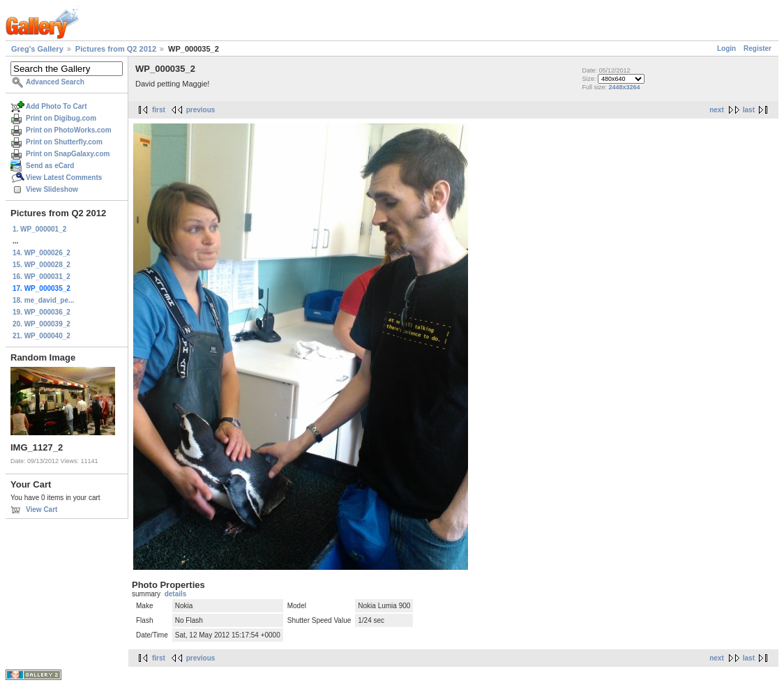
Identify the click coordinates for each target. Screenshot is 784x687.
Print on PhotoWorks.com (69, 130)
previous (201, 110)
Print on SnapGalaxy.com (68, 154)
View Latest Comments (64, 178)
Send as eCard (50, 166)
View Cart (42, 509)
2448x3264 (624, 87)
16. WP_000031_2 (42, 277)
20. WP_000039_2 (42, 324)
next (717, 110)
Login (726, 48)
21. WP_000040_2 (42, 336)
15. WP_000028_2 (42, 265)
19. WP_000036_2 (42, 312)
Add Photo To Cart (56, 106)
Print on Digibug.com (61, 118)
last (749, 110)
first (159, 110)
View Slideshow (52, 189)
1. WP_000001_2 (39, 229)
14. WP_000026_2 (42, 253)
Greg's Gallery (37, 49)
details (176, 594)
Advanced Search (55, 82)
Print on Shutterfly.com (64, 142)
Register (757, 48)
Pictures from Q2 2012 (116, 49)
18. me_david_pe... (43, 300)
